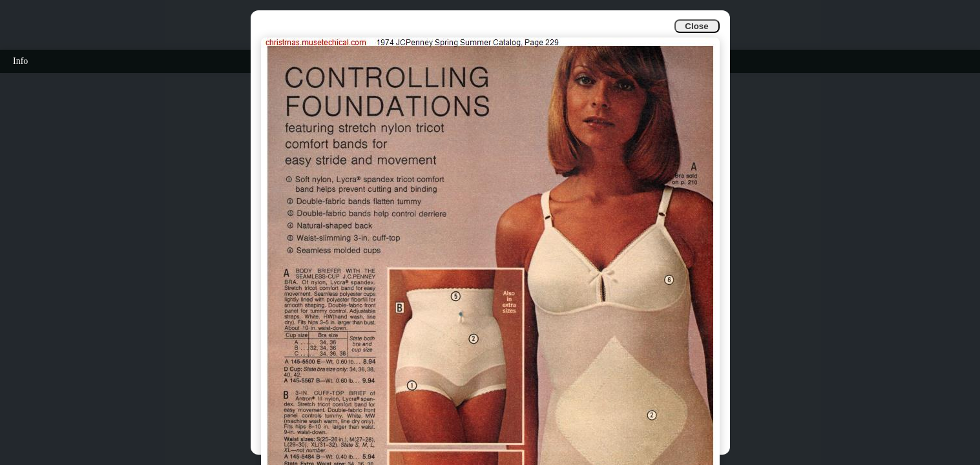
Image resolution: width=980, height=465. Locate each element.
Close (696, 26)
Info (20, 61)
